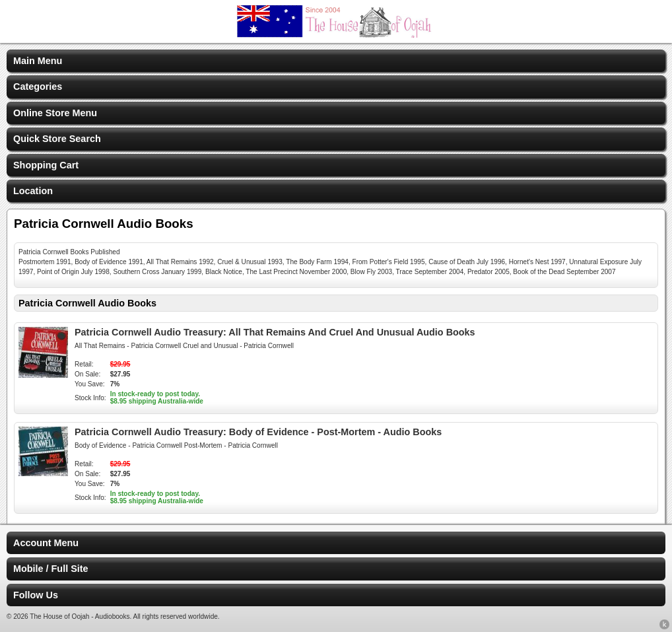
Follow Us (36, 595)
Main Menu (38, 61)
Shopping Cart (46, 165)
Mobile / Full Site (51, 569)
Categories (38, 87)
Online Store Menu (55, 113)
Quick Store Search (57, 139)
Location (33, 191)
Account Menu (46, 543)
